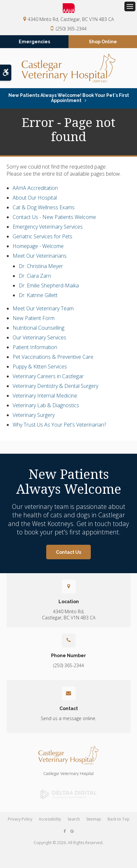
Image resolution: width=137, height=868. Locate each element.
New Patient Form (34, 318)
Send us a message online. (68, 718)
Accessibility (50, 819)
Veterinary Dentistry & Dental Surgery (55, 386)
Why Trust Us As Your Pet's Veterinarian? (59, 425)
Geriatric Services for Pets (42, 236)
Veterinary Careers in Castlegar (48, 376)
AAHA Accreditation (35, 188)
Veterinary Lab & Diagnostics (46, 405)
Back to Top (119, 819)
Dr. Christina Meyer (41, 266)
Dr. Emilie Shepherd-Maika (49, 285)
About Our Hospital (35, 198)
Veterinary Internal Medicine (45, 396)
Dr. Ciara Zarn (35, 276)
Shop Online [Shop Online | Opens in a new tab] (103, 42)
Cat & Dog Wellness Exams (44, 207)
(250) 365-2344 (71, 29)
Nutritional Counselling (38, 328)
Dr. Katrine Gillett (38, 295)
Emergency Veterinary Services (48, 227)
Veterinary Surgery (34, 415)
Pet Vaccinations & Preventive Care (53, 357)
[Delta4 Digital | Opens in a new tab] (68, 794)
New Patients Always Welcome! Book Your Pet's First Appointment (69, 98)
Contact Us (68, 552)
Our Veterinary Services (39, 337)
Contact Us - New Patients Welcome (54, 217)
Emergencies (34, 42)
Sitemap (94, 819)
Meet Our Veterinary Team (43, 308)
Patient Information (35, 347)
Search (74, 819)
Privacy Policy (20, 819)
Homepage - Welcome (38, 246)
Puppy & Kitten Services (40, 367)
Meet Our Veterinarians (40, 256)
